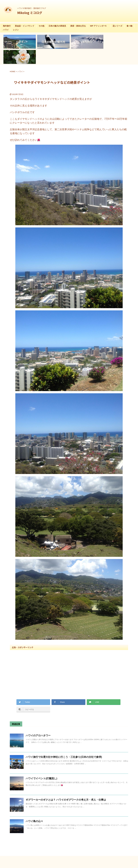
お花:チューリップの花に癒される (33, 827)
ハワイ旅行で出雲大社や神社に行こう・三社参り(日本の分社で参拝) (64, 742)
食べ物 (129, 26)
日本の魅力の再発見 (57, 26)
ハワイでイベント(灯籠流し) (41, 763)
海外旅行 (7, 26)
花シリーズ (117, 26)
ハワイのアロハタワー (38, 720)
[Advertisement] (69, 656)
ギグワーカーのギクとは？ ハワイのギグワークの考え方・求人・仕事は (66, 785)
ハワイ (6, 30)
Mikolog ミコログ (30, 13)
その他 (41, 26)
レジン (16, 30)
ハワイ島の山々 (34, 806)
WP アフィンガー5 (99, 26)
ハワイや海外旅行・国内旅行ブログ (77, 855)
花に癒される (24, 831)
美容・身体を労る (78, 26)
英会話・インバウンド (25, 26)
